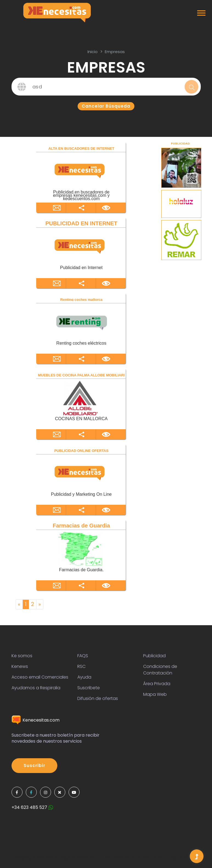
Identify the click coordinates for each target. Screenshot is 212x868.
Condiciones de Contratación (160, 670)
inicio (93, 52)
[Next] (40, 604)
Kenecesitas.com (36, 720)
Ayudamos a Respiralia (36, 688)
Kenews (20, 666)
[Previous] (19, 604)
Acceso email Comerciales (40, 677)
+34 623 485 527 (32, 807)
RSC (81, 666)
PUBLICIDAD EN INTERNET (81, 223)
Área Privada (157, 684)
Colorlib (186, 857)
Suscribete (89, 688)
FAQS (83, 656)
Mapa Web (155, 694)
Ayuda (84, 677)
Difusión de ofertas (98, 698)
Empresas (115, 52)
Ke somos (22, 656)
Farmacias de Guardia (81, 526)
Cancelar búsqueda (106, 106)
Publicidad (154, 656)
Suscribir (34, 765)
